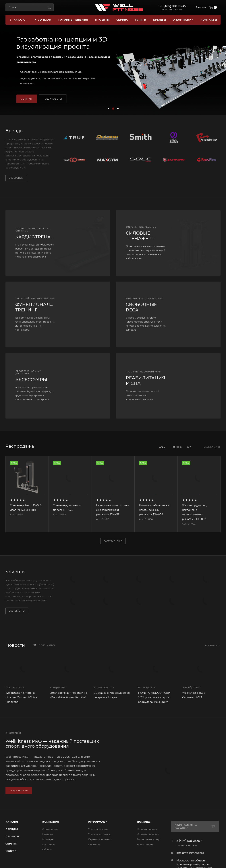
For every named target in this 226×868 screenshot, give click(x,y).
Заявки (201, 7)
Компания (51, 822)
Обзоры (47, 849)
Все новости (213, 646)
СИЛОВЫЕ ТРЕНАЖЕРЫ (141, 236)
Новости (48, 834)
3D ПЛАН (27, 99)
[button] (108, 109)
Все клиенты (17, 611)
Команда (48, 839)
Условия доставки (99, 834)
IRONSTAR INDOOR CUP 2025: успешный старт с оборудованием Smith (154, 697)
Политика (94, 844)
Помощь (144, 822)
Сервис (11, 844)
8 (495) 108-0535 (173, 6)
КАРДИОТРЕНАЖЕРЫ (40, 237)
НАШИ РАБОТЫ (53, 99)
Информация (99, 822)
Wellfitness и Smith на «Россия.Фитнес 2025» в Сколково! (22, 697)
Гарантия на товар (100, 839)
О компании (50, 829)
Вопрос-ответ (145, 844)
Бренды (12, 829)
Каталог (12, 822)
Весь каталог (212, 447)
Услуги (11, 851)
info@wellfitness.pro (190, 853)
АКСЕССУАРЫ (31, 380)
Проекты (12, 836)
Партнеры (49, 844)
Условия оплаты (98, 829)
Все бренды (16, 178)
